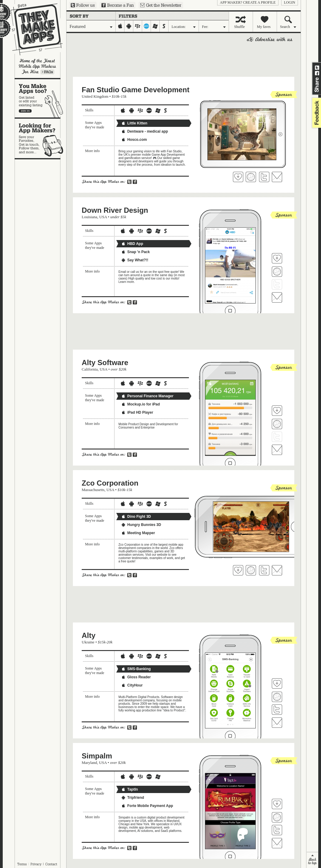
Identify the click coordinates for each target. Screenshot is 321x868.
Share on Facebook (317, 73)
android (129, 26)
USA (103, 217)
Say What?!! (135, 260)
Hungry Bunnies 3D (141, 525)
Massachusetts (93, 490)
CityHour (132, 685)
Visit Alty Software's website (277, 424)
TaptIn (130, 789)
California (90, 369)
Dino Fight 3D (136, 517)
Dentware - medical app (145, 131)
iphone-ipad (120, 26)
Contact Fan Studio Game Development (277, 177)
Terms (22, 864)
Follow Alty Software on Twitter (277, 437)
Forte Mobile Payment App (147, 806)
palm (147, 26)
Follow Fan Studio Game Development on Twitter (264, 177)
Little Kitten (134, 123)
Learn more (47, 72)
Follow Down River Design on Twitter (277, 284)
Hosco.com (134, 140)
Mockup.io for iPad (140, 404)
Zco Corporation (110, 483)
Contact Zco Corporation (277, 570)
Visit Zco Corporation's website (251, 570)
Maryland (89, 763)
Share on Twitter (317, 68)
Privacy (36, 864)
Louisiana (89, 217)
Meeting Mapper (138, 533)
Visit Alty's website (277, 697)
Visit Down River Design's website (277, 272)
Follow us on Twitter (83, 5)
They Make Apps (33, 29)
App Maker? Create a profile (248, 2)
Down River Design (115, 210)
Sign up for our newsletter (161, 5)
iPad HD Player (137, 412)
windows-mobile (155, 26)
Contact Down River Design (277, 297)
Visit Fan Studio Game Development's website (251, 177)
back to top (312, 860)
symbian (164, 26)
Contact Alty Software (277, 450)
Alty (89, 635)
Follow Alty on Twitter (277, 710)
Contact (52, 864)
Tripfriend (133, 798)
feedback (316, 113)
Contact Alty (277, 723)
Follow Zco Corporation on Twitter (264, 570)
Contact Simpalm (277, 843)
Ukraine (88, 642)
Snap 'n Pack (135, 252)
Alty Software (105, 363)
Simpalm (97, 756)
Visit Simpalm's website (277, 817)
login (290, 2)
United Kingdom (95, 96)
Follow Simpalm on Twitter (277, 830)
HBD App (132, 244)
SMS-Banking (136, 669)
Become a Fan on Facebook (118, 5)
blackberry (138, 26)
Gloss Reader (136, 677)
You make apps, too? (41, 98)
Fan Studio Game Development (136, 90)
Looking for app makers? (41, 138)
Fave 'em (238, 177)
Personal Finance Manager (147, 396)
